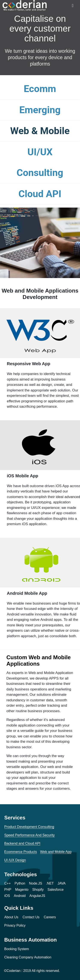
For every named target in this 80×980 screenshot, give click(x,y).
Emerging (40, 110)
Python (20, 883)
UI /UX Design (15, 860)
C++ (7, 883)
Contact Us (31, 917)
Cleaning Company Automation (28, 957)
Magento (22, 890)
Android (20, 896)
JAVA (62, 883)
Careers (50, 917)
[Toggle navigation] (73, 6)
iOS (7, 896)
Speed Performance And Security (30, 835)
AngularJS (37, 896)
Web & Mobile (40, 131)
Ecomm (40, 89)
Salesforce (56, 890)
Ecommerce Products (21, 852)
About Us (11, 917)
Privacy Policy (15, 925)
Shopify (38, 890)
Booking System (17, 949)
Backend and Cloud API (22, 843)
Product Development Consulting (29, 827)
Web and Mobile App (56, 852)
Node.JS (36, 883)
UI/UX (40, 152)
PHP (8, 890)
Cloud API (40, 194)
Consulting (40, 173)
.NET (50, 883)
